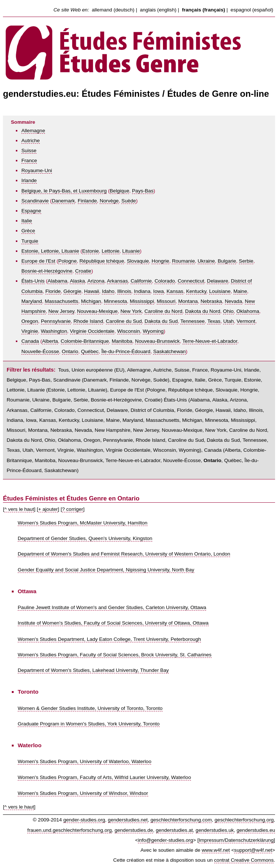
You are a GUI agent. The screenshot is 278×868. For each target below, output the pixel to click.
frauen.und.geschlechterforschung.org (69, 830)
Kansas (175, 291)
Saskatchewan (169, 351)
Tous (64, 370)
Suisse (29, 151)
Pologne (67, 261)
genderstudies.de (134, 830)
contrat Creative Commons (244, 860)
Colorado (165, 281)
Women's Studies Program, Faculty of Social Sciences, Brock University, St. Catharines (115, 655)
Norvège (109, 201)
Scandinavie (35, 201)
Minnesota (116, 301)
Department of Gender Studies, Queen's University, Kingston (85, 538)
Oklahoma (248, 311)
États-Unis (33, 281)
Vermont (246, 321)
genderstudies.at (175, 830)
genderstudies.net (128, 820)
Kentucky (196, 291)
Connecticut (191, 281)
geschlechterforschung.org (244, 820)
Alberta (50, 341)
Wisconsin (129, 331)
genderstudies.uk (215, 830)
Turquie (30, 241)
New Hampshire (113, 430)
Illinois (124, 291)
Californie (141, 281)
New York (131, 311)
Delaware (217, 281)
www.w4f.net (216, 850)
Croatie (83, 271)
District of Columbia (152, 410)
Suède (128, 201)
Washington (54, 331)
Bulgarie (227, 261)
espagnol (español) (252, 10)
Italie (27, 221)
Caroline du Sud (124, 321)
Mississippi (142, 301)
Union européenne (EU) (98, 370)
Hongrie (160, 261)
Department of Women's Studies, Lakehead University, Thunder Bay (93, 670)
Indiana (142, 291)
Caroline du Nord (164, 311)
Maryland (32, 301)
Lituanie (131, 251)
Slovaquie (138, 261)
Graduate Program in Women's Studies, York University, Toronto (89, 724)
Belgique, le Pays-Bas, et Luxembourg (64, 191)
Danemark (63, 201)
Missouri (166, 301)
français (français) (203, 10)
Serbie (246, 261)
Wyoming (153, 331)
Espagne (31, 211)
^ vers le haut (19, 509)
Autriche (31, 141)
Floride (53, 291)
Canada (30, 341)
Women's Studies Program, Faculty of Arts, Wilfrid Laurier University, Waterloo (104, 777)
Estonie (91, 251)
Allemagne (33, 131)
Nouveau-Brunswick (157, 341)
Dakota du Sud (161, 321)
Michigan (91, 301)
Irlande (29, 180)
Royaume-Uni (37, 170)
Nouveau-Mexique (97, 311)
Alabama (58, 281)
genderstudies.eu (256, 830)
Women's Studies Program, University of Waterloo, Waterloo (84, 761)
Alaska (77, 281)
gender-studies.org (84, 820)
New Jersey (61, 311)
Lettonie (111, 251)
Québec (90, 351)
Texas (214, 321)
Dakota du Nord (203, 311)
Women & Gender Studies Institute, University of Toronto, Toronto (90, 708)
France (29, 160)
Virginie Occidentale (92, 331)
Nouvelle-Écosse (40, 351)
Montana (188, 301)
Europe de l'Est (38, 261)
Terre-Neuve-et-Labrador (210, 341)
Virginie (30, 331)
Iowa (159, 291)
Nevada (234, 301)
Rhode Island (88, 321)
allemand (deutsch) (113, 10)
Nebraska (211, 301)
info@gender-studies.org (165, 840)
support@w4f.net (253, 850)
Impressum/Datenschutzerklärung (236, 840)
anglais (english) (158, 10)
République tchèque (102, 261)
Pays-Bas (143, 191)
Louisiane (220, 291)
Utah (228, 321)
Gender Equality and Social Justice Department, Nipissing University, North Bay (106, 570)
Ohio (228, 311)
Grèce (28, 231)
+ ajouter (48, 509)
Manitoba (122, 341)
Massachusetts (61, 301)
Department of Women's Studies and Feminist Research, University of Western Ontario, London (124, 554)
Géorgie (72, 291)
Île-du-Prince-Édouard (126, 351)
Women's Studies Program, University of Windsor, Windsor (83, 793)
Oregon (30, 321)
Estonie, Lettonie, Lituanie (50, 251)
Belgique (120, 191)
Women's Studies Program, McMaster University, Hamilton (83, 523)
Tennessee (192, 321)
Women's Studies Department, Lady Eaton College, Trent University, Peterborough (109, 639)
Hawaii (92, 291)
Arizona (96, 281)
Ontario (70, 351)
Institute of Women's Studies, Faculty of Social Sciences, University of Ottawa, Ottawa (113, 623)
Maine (240, 291)
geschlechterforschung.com (181, 820)
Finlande (87, 201)
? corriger (72, 509)
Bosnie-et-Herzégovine (47, 271)
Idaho (108, 291)
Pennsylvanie (56, 321)
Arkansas (117, 281)
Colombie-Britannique (85, 341)
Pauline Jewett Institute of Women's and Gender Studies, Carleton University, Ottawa (112, 607)
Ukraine (206, 261)
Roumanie (183, 261)
